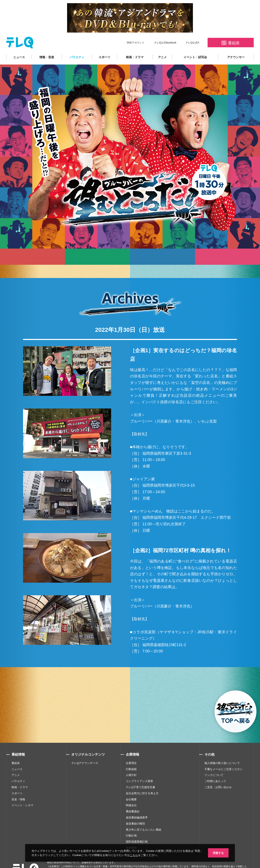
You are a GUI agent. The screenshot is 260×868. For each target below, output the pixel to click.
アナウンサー (236, 44)
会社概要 (131, 787)
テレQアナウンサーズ (85, 750)
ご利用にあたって (215, 769)
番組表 (16, 750)
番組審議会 (133, 799)
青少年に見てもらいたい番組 (144, 817)
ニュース (19, 44)
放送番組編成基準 (137, 805)
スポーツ (104, 44)
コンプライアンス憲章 (139, 769)
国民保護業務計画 (137, 829)
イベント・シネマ (22, 793)
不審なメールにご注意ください (224, 757)
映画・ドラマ (135, 44)
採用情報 (131, 835)
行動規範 (131, 757)
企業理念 (131, 750)
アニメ (162, 44)
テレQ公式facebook (165, 30)
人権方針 (131, 762)
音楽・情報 (18, 787)
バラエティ (77, 44)
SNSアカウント (136, 30)
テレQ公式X (192, 30)
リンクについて (214, 762)
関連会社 (131, 793)
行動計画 (131, 823)
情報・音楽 (47, 44)
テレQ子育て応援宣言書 (140, 775)
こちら (138, 855)
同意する (218, 853)
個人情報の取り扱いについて (222, 750)
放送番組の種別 (135, 811)
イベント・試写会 (195, 44)
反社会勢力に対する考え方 (142, 781)
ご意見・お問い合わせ (218, 775)
